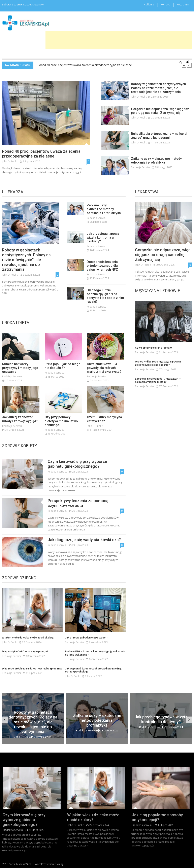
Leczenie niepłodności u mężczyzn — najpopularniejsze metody (158, 390)
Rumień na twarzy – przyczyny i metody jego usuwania (20, 377)
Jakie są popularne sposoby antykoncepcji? (158, 815)
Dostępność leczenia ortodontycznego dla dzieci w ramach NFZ (102, 275)
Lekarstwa (147, 192)
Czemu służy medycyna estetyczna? (104, 428)
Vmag (60, 864)
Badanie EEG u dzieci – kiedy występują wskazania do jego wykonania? (95, 663)
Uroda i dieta (16, 323)
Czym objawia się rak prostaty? (153, 357)
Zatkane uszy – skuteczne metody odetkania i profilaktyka (156, 161)
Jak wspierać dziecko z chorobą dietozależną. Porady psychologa (93, 680)
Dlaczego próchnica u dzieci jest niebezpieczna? (32, 678)
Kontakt (165, 4)
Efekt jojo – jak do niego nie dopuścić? (63, 375)
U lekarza (13, 192)
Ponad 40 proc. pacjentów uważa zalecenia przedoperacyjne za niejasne (85, 65)
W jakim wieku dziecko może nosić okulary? (28, 647)
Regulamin (183, 4)
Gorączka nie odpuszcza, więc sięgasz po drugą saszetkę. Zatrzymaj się (160, 111)
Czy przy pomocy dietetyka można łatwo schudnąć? (61, 430)
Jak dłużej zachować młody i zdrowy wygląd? (20, 428)
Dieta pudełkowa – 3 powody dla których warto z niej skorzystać (104, 377)
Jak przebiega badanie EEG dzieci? (86, 647)
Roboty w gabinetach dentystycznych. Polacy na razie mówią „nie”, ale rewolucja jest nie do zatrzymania (159, 88)
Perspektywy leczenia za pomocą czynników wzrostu (78, 512)
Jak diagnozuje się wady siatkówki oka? (84, 549)
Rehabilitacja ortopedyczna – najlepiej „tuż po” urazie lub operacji (159, 136)
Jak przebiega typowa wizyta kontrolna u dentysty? (103, 247)
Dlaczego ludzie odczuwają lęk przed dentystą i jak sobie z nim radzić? (105, 305)
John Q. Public (10, 161)
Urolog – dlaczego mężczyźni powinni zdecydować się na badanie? (158, 373)
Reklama (149, 4)
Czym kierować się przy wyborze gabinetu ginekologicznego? (77, 473)
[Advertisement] (119, 40)
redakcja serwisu (141, 167)
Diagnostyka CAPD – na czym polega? (25, 661)
